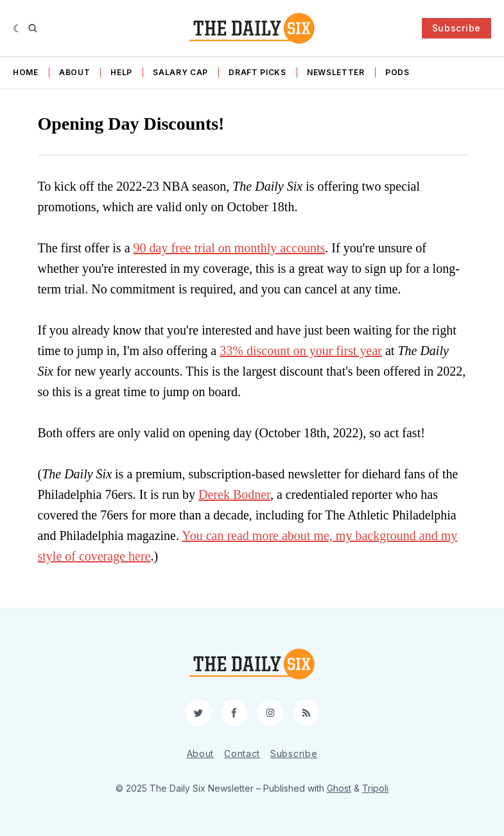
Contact (242, 753)
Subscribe (456, 28)
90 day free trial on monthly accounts (230, 248)
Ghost (339, 788)
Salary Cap (180, 72)
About (75, 72)
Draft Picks (257, 72)
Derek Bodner (234, 494)
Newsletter (336, 72)
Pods (397, 72)
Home (26, 72)
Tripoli (375, 788)
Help (121, 72)
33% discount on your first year (301, 351)
